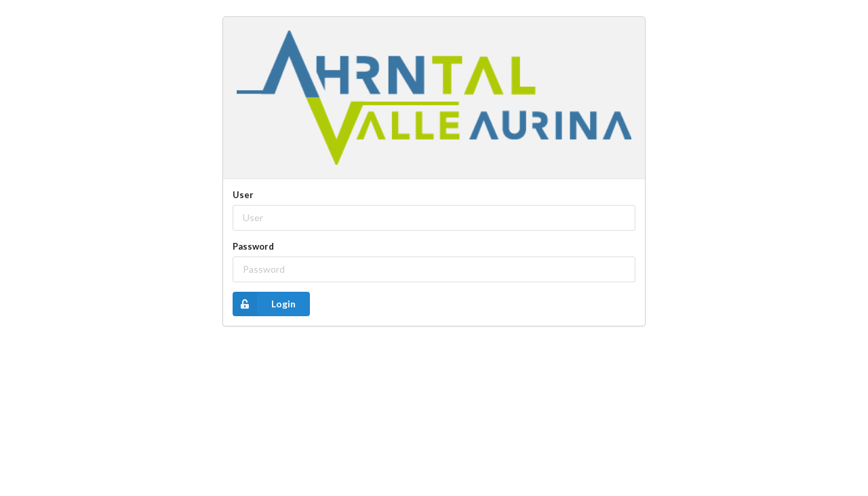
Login (264, 304)
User (243, 195)
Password (253, 246)
